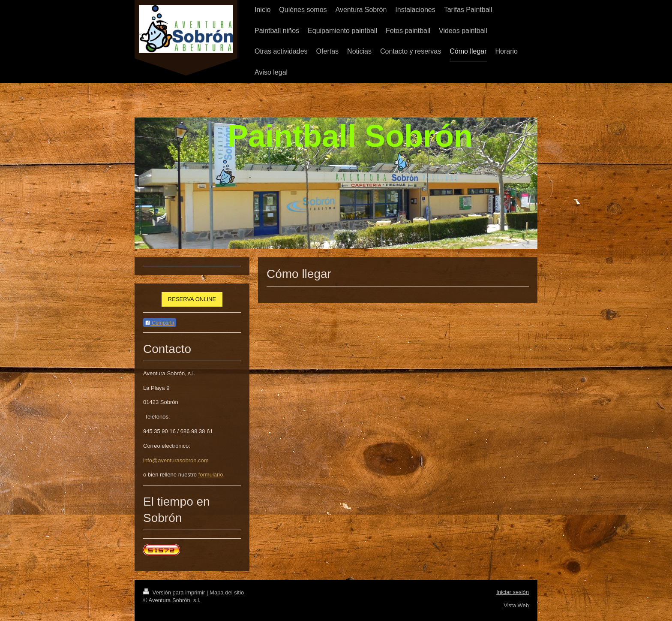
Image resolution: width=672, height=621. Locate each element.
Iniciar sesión (513, 592)
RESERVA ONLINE (192, 299)
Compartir (160, 323)
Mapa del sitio (227, 592)
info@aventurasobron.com (176, 460)
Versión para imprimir (175, 592)
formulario (211, 475)
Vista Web (516, 605)
